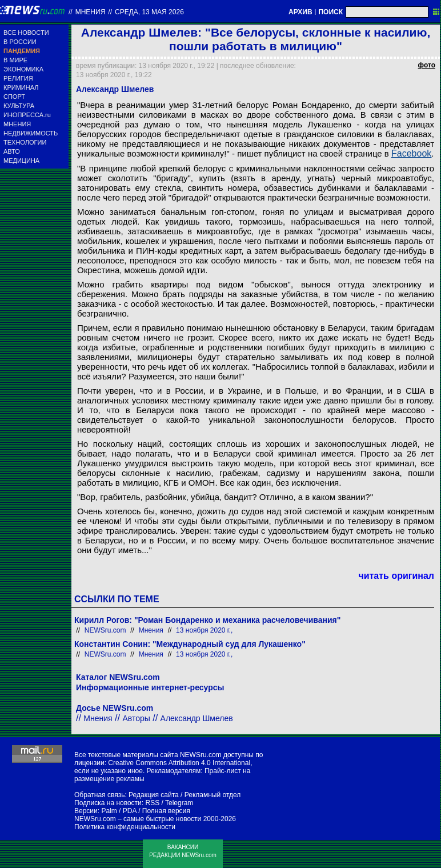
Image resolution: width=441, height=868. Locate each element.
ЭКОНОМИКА (23, 69)
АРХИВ (300, 12)
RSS (152, 803)
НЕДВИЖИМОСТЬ (31, 133)
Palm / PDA (119, 811)
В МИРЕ (15, 60)
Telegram (179, 803)
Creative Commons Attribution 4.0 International (179, 763)
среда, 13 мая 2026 (149, 12)
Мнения (91, 12)
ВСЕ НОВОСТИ (26, 33)
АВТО (12, 151)
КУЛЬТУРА (19, 106)
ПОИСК (330, 12)
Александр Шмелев (197, 718)
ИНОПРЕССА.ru (27, 115)
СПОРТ (14, 97)
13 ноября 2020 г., (204, 630)
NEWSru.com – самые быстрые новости (138, 819)
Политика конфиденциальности (125, 827)
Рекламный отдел (213, 795)
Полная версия (166, 811)
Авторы (136, 718)
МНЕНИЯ (17, 124)
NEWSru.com (105, 630)
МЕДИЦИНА (21, 161)
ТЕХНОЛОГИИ (25, 142)
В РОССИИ (20, 42)
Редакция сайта (154, 795)
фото (427, 65)
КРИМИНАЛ (21, 87)
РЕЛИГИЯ (18, 78)
